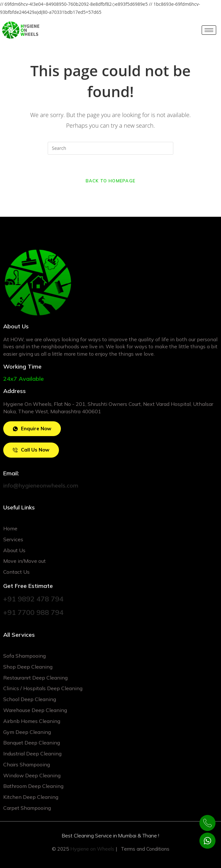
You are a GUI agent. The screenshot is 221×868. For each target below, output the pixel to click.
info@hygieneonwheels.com (41, 485)
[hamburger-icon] (209, 30)
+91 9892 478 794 (33, 599)
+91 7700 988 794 (33, 612)
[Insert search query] (110, 148)
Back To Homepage (111, 181)
